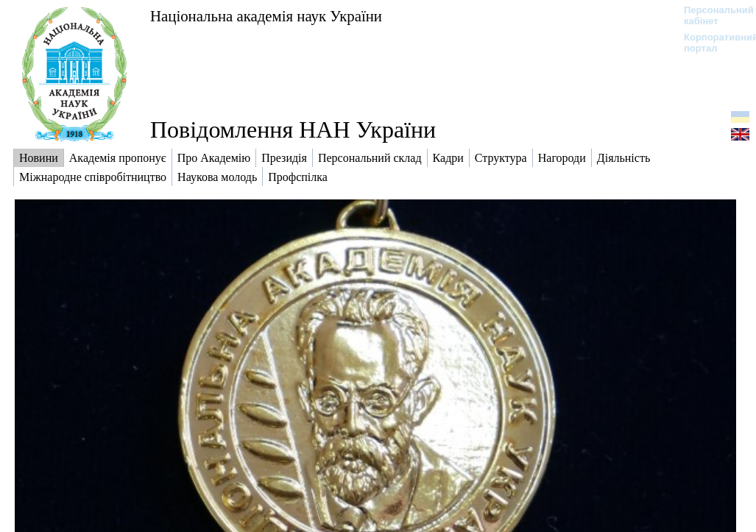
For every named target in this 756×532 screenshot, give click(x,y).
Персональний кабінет (711, 15)
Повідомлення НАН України (293, 130)
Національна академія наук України (266, 16)
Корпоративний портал (711, 43)
